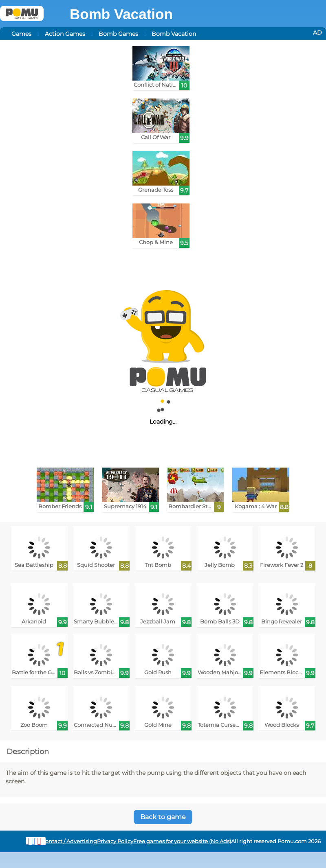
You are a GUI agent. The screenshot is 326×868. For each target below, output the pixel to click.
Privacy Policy (115, 841)
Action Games (65, 34)
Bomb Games (118, 34)
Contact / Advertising (69, 841)
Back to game (163, 817)
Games (21, 34)
